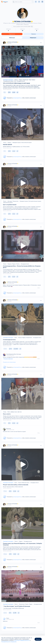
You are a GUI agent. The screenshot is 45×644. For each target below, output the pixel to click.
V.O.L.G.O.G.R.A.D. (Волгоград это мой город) (16, 83)
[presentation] (3, 62)
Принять (38, 639)
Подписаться (12, 34)
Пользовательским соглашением (9, 642)
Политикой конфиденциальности (22, 640)
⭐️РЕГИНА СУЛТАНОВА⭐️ (12, 42)
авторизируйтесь (17, 98)
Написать (34, 34)
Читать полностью (7, 89)
